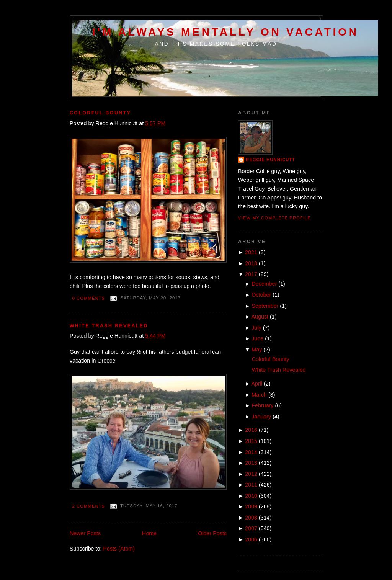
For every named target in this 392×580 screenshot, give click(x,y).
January (261, 417)
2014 (251, 452)
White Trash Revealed (109, 326)
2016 (251, 430)
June (257, 338)
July (256, 328)
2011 (251, 485)
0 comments (89, 298)
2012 (251, 474)
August (260, 317)
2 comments (89, 506)
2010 (251, 496)
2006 (251, 539)
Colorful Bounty (100, 113)
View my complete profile (274, 218)
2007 (251, 528)
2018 (251, 263)
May (257, 350)
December (264, 284)
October (261, 295)
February (262, 405)
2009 (251, 506)
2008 (251, 518)
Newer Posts (85, 533)
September (265, 306)
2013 (251, 463)
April (257, 384)
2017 (251, 274)
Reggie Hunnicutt (270, 160)
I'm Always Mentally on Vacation (225, 32)
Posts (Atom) (119, 549)
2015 (251, 441)
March (259, 395)
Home (149, 533)
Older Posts (212, 533)
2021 (251, 252)
